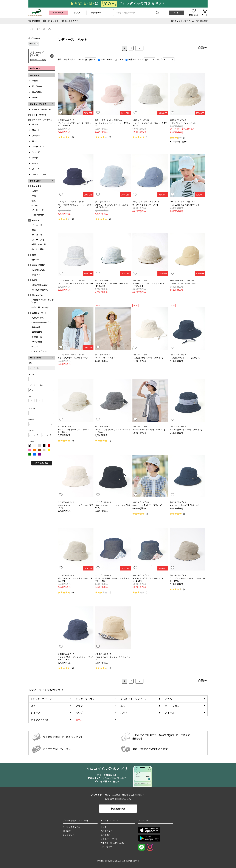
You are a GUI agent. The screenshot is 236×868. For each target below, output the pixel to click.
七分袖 (35, 205)
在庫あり (131, 59)
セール (35, 97)
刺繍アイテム (38, 318)
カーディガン (38, 146)
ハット (51, 29)
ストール (36, 169)
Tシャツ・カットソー (41, 109)
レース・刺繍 (38, 249)
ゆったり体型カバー (41, 290)
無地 (34, 230)
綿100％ (36, 260)
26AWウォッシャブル (41, 322)
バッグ (35, 158)
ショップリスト (70, 835)
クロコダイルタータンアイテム (43, 301)
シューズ (36, 152)
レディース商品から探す (126, 13)
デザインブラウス (40, 351)
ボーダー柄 (37, 235)
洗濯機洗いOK (38, 270)
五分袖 (35, 191)
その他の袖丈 (38, 215)
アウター (36, 136)
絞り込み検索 (42, 463)
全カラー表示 (105, 59)
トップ (31, 29)
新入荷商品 (37, 86)
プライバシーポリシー (110, 839)
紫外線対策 (37, 332)
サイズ (141, 59)
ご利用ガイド (106, 831)
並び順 (81, 59)
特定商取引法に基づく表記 (112, 843)
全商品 (35, 81)
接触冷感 (36, 327)
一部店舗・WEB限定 (41, 307)
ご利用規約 (105, 835)
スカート (36, 130)
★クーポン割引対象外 (179, 142)
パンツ (35, 124)
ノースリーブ (38, 210)
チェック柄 (37, 225)
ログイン (177, 13)
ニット (35, 141)
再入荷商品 (37, 92)
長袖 (34, 201)
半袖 (34, 196)
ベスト (35, 346)
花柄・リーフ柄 (39, 244)
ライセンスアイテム (71, 827)
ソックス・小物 (39, 174)
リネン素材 (37, 342)
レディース (41, 29)
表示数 (160, 59)
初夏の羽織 (37, 337)
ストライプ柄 (38, 240)
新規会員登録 (118, 809)
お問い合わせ (106, 847)
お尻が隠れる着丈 (40, 285)
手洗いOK (36, 275)
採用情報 (67, 831)
